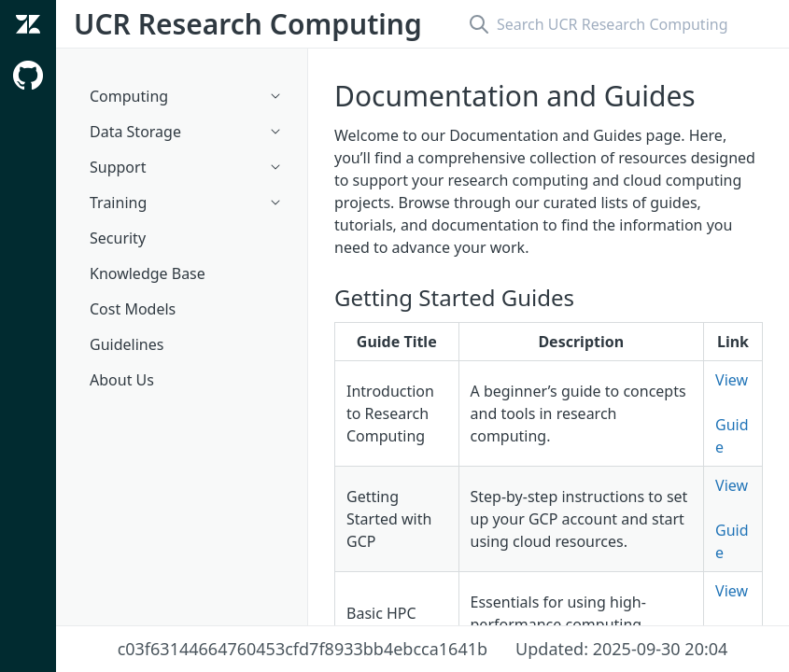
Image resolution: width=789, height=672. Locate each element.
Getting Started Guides (454, 297)
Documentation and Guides (515, 96)
